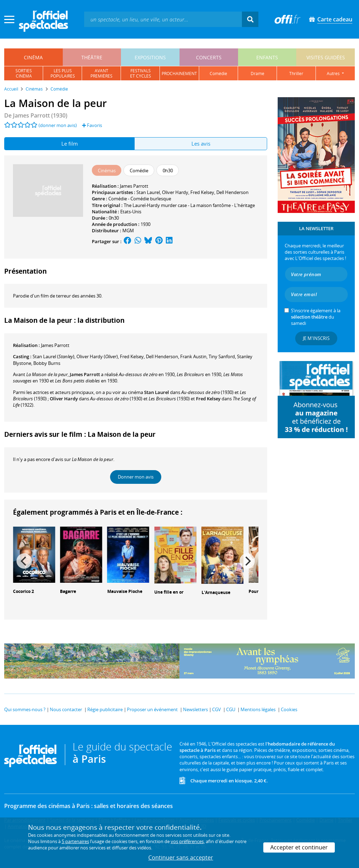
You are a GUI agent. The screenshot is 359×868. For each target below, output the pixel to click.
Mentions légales (258, 709)
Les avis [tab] (201, 143)
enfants (267, 57)
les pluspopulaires (63, 73)
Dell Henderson (232, 192)
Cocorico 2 (23, 591)
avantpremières (101, 73)
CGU (231, 709)
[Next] (247, 561)
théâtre (92, 57)
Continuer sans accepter (181, 857)
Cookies (289, 709)
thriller (296, 74)
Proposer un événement (152, 709)
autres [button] (334, 74)
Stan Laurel (148, 192)
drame (258, 74)
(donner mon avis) (58, 125)
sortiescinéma (24, 73)
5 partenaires (75, 841)
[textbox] (163, 19)
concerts (209, 57)
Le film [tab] (70, 143)
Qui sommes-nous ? (25, 709)
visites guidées (326, 57)
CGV (216, 709)
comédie (218, 74)
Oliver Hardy (175, 192)
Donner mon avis (136, 477)
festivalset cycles (141, 73)
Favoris (92, 125)
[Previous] (24, 561)
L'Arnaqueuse (216, 592)
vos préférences (187, 841)
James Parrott (134, 186)
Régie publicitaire (105, 709)
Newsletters (195, 709)
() (53, 356)
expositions (150, 57)
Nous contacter (66, 709)
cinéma (33, 57)
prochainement (179, 74)
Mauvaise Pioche (125, 591)
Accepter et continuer (299, 847)
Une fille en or (169, 592)
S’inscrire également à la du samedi (316, 317)
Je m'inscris (316, 338)
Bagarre (68, 591)
